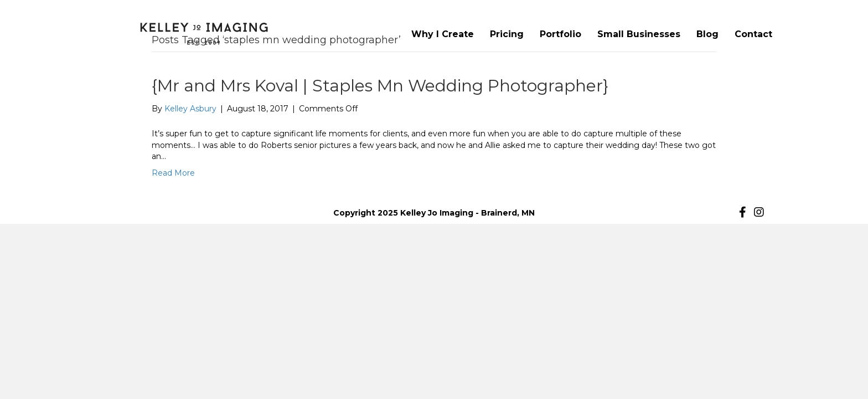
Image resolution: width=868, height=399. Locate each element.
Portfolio (560, 34)
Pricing (507, 34)
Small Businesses (639, 34)
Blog (707, 34)
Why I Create (443, 34)
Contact (753, 34)
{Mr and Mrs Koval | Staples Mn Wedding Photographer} (380, 86)
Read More (173, 173)
